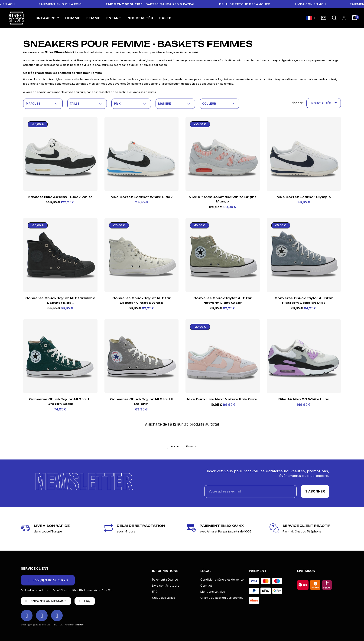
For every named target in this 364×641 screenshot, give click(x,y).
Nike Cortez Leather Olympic (304, 197)
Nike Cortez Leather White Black (141, 197)
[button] (334, 18)
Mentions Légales (213, 592)
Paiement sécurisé (165, 580)
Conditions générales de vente (222, 580)
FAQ (155, 592)
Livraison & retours (166, 586)
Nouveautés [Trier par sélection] (325, 103)
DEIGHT (81, 625)
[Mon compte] (344, 18)
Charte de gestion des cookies (222, 598)
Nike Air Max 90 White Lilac (304, 399)
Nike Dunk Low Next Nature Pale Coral (223, 399)
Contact (206, 586)
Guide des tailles (164, 598)
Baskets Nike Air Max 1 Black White (60, 197)
